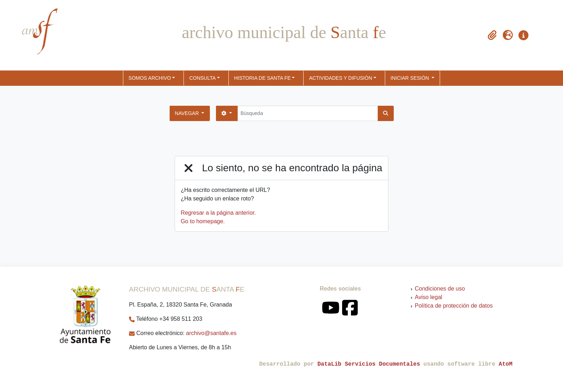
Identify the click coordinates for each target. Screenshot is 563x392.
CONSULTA (202, 78)
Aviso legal (428, 297)
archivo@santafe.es (211, 333)
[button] (492, 35)
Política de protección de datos (454, 306)
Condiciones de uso (440, 289)
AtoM (506, 364)
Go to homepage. (203, 221)
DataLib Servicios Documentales (369, 364)
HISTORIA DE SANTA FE (262, 78)
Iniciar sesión (410, 78)
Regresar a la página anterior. (218, 213)
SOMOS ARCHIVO (150, 78)
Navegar (188, 113)
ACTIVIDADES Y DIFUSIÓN (340, 78)
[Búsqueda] (308, 113)
